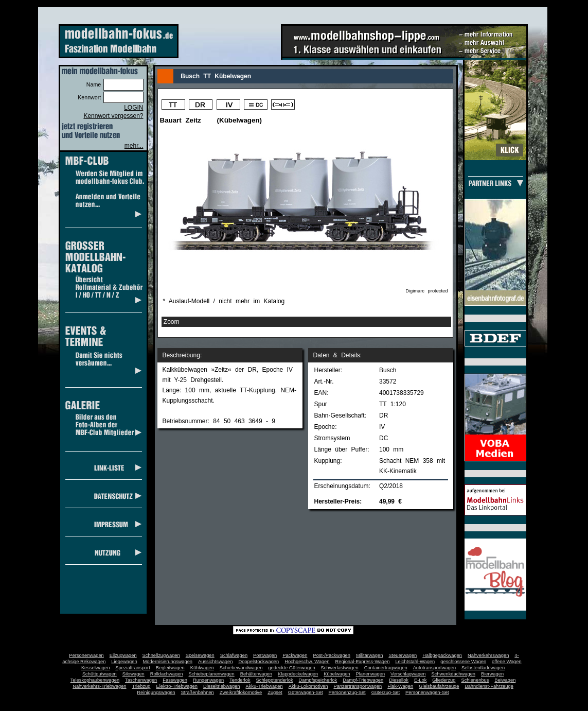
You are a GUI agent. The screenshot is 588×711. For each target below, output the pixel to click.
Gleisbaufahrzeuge (439, 686)
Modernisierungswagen (168, 662)
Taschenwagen (141, 680)
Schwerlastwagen (340, 668)
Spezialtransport (132, 668)
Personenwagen (86, 655)
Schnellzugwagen (161, 655)
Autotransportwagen (435, 668)
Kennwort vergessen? (113, 116)
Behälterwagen (256, 674)
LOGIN (133, 108)
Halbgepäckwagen (442, 655)
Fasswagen (175, 680)
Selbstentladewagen (483, 668)
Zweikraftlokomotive (241, 692)
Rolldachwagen (167, 674)
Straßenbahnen (198, 692)
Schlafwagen (234, 655)
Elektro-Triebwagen (177, 686)
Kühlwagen (202, 668)
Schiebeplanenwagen (212, 674)
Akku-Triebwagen (264, 686)
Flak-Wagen (400, 686)
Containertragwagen (386, 668)
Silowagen (133, 674)
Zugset (275, 692)
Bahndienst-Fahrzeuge (489, 686)
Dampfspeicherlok (318, 680)
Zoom (172, 322)
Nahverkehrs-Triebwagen (99, 686)
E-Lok (420, 680)
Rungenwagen (208, 680)
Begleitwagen (170, 668)
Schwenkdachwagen (453, 674)
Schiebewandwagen (241, 668)
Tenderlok (240, 680)
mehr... (134, 146)
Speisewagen (200, 655)
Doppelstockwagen (259, 662)
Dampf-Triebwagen (363, 680)
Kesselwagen (96, 668)
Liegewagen (124, 662)
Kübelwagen (337, 674)
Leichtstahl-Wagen (415, 662)
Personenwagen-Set (427, 692)
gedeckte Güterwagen (291, 668)
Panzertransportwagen (358, 686)
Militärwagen (369, 655)
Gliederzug (444, 680)
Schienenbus (475, 680)
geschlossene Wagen (463, 662)
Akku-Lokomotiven (308, 686)
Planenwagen (371, 674)
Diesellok (399, 680)
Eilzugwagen (123, 655)
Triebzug (141, 686)
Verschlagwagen (408, 674)
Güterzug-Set (386, 692)
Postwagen (265, 655)
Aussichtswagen (215, 662)
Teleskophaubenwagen (95, 680)
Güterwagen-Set (306, 692)
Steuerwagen (403, 655)
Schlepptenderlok (275, 680)
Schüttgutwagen (100, 674)
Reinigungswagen (156, 692)
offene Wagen (507, 662)
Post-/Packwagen (332, 655)
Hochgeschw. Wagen (307, 662)
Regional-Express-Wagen (362, 662)
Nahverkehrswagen (488, 655)
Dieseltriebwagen (222, 686)
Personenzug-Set (347, 692)
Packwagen (295, 655)
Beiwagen (505, 680)
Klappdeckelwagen (298, 674)
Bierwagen (492, 674)
